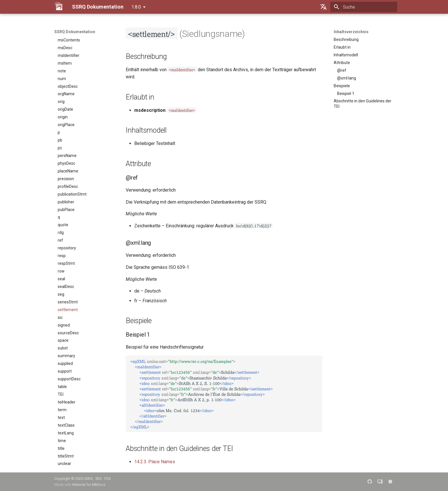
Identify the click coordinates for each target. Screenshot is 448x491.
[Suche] (364, 7)
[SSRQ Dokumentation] (59, 7)
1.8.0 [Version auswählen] (136, 7)
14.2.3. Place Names (155, 462)
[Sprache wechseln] (323, 7)
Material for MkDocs (89, 485)
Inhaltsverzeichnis (351, 32)
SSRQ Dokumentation (75, 32)
